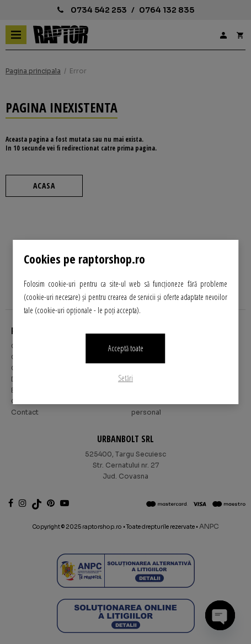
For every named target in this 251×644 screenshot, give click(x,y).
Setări (126, 378)
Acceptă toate (126, 348)
